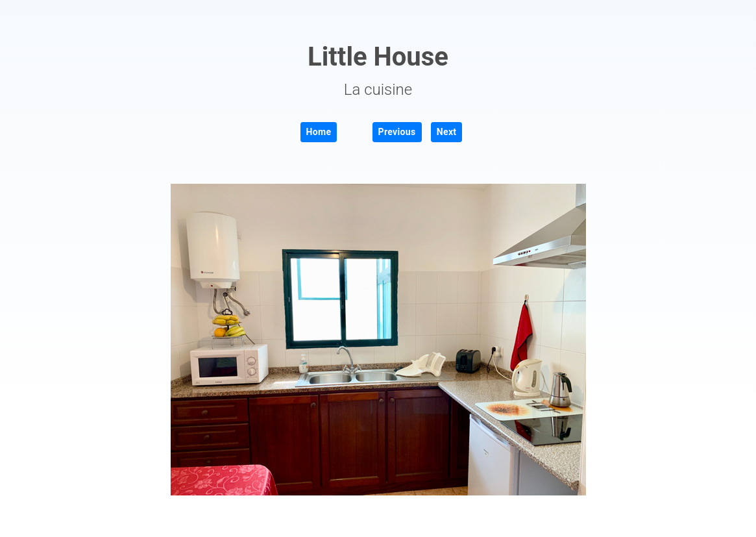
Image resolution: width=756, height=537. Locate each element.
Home (319, 132)
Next (447, 132)
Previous (397, 132)
